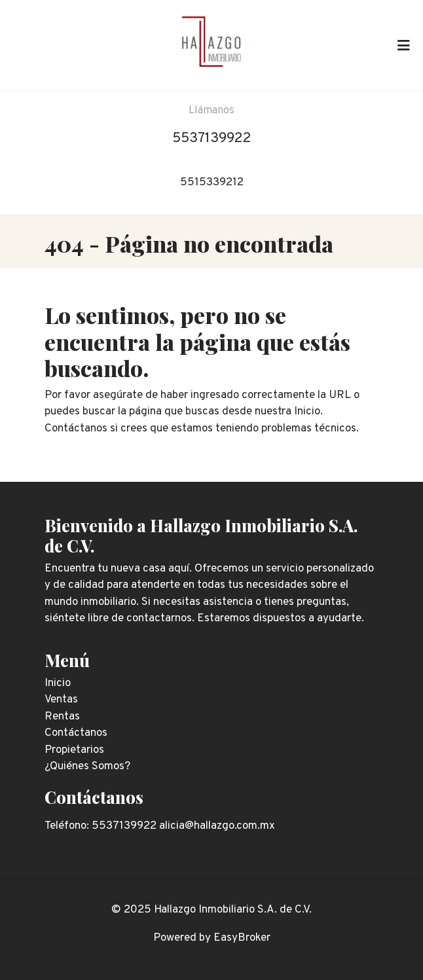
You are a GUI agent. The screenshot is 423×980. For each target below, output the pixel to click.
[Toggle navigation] (403, 45)
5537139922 (212, 138)
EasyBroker (242, 938)
